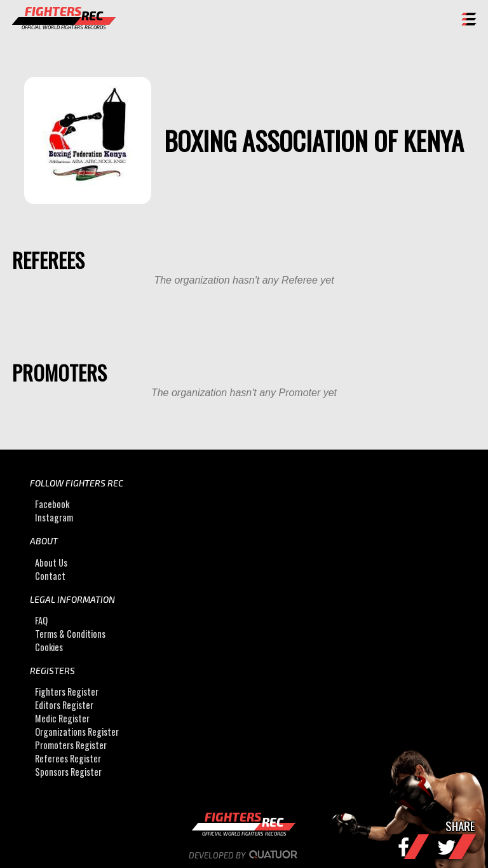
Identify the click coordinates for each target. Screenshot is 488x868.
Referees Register (68, 758)
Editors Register (64, 705)
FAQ (41, 620)
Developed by (244, 855)
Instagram (54, 517)
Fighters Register (67, 692)
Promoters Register (71, 745)
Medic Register (62, 718)
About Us (51, 562)
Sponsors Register (68, 772)
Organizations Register (77, 732)
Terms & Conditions (70, 634)
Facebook (52, 504)
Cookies (49, 647)
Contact (50, 576)
